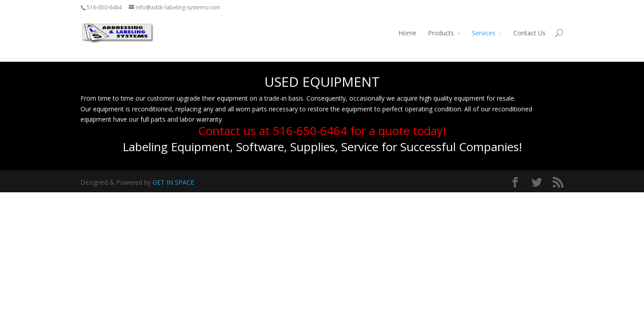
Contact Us (530, 33)
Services (484, 33)
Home (407, 33)
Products (441, 33)
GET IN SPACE (173, 182)
